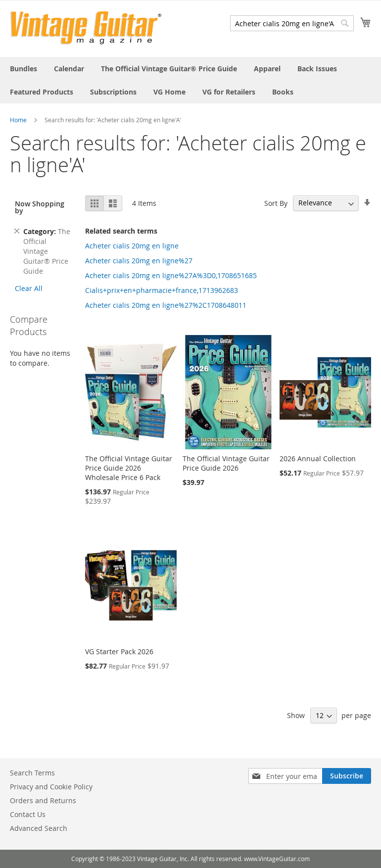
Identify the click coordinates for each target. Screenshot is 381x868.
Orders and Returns (43, 800)
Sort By (276, 203)
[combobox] (292, 23)
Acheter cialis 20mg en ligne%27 (139, 261)
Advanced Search (39, 828)
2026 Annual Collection (318, 458)
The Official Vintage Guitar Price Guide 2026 (226, 463)
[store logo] (86, 28)
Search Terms (32, 773)
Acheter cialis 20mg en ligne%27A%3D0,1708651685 (171, 275)
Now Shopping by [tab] (40, 207)
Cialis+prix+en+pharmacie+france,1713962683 (162, 290)
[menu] (190, 80)
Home (18, 120)
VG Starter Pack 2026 (119, 651)
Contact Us (28, 814)
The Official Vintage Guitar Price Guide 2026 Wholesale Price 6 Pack (129, 468)
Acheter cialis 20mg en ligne (132, 246)
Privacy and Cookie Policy (51, 787)
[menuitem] (24, 69)
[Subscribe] (347, 776)
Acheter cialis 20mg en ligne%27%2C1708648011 (166, 305)
